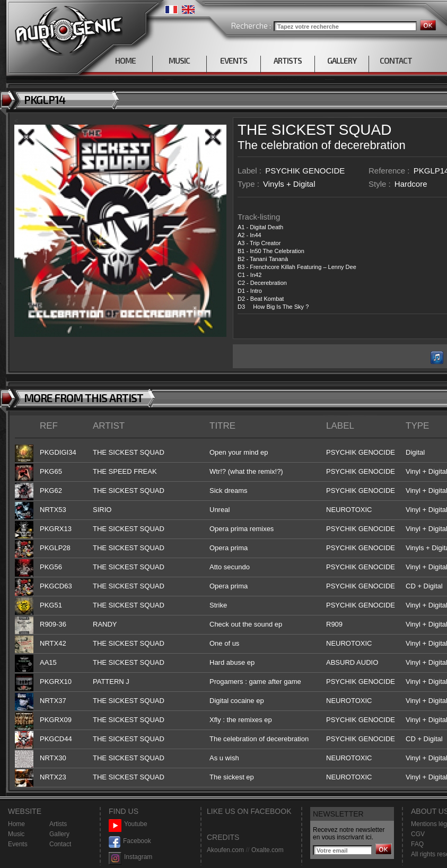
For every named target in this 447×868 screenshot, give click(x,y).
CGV (418, 834)
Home (16, 824)
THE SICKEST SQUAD (314, 130)
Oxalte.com (268, 850)
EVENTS (234, 60)
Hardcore (411, 184)
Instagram (130, 857)
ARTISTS (288, 60)
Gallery (59, 834)
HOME (125, 60)
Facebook (130, 841)
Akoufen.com (225, 850)
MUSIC (179, 60)
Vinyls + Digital (289, 184)
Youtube (128, 824)
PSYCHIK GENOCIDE (305, 171)
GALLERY (342, 60)
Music (16, 834)
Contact (60, 844)
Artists (58, 824)
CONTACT (396, 60)
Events (18, 844)
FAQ (417, 844)
